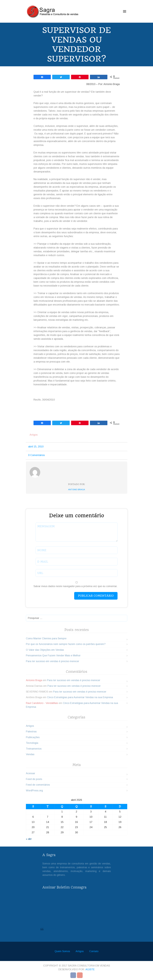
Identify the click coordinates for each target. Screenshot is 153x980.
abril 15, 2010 (36, 447)
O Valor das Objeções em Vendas (45, 650)
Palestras (31, 732)
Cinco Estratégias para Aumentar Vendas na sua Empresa (80, 697)
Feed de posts (34, 779)
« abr (29, 839)
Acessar (30, 773)
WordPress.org (34, 791)
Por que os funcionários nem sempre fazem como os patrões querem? (66, 644)
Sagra (52, 928)
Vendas (30, 754)
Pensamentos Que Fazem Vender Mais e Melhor (53, 655)
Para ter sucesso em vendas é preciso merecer (53, 661)
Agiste (90, 969)
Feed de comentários (38, 785)
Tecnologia (32, 743)
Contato (94, 951)
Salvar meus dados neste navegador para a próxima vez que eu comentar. (75, 586)
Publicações (33, 737)
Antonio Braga (77, 490)
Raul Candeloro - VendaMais (42, 703)
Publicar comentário (96, 596)
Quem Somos (62, 951)
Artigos (34, 435)
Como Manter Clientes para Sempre (46, 638)
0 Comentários (36, 455)
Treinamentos (34, 749)
